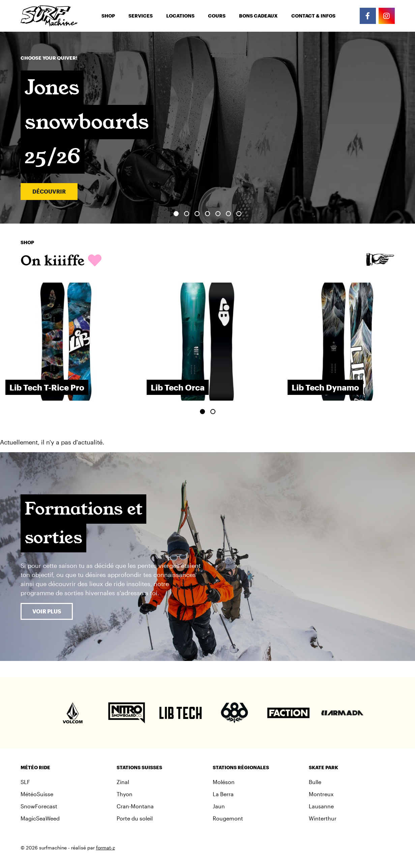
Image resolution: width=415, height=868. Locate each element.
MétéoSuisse (37, 794)
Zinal (123, 782)
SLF (25, 782)
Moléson (224, 782)
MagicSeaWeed (40, 818)
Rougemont (228, 818)
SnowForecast (39, 806)
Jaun (219, 806)
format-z (106, 848)
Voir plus (47, 611)
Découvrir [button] (49, 191)
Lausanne (321, 806)
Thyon (125, 794)
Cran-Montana (135, 806)
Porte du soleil (135, 818)
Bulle (315, 782)
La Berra (223, 794)
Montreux (321, 794)
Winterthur (323, 818)
